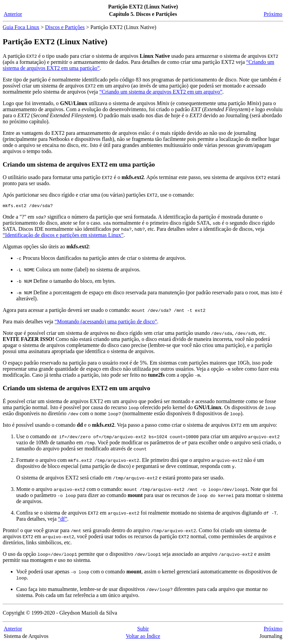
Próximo (273, 14)
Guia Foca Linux (21, 27)
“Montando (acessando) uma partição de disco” (106, 323)
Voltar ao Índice (143, 637)
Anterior (13, 14)
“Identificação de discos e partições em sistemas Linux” (63, 236)
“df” (63, 520)
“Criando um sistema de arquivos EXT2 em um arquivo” (161, 92)
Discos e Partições (65, 27)
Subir (143, 630)
